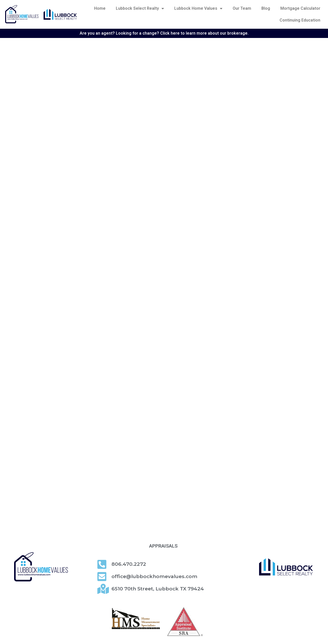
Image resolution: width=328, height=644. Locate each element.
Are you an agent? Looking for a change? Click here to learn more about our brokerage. (164, 33)
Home (100, 8)
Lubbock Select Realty (140, 8)
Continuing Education (300, 20)
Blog (266, 8)
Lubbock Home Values (198, 8)
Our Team (242, 8)
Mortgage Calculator (300, 8)
